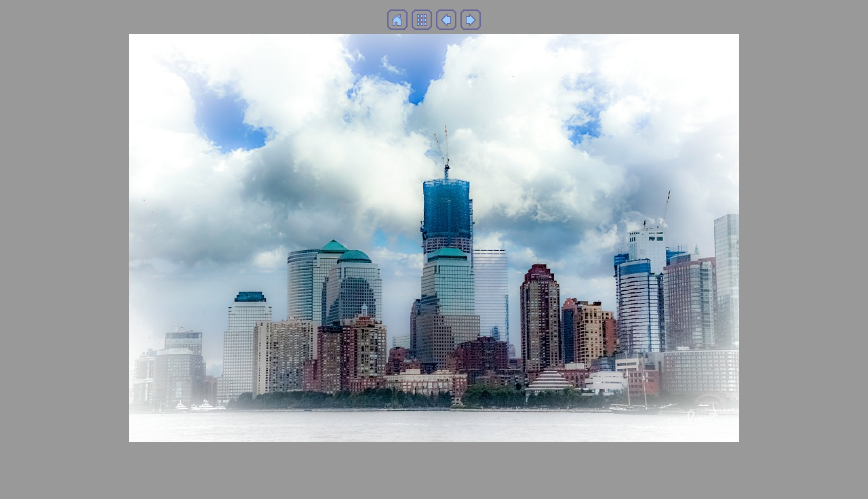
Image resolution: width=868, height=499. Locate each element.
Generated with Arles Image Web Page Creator (434, 482)
